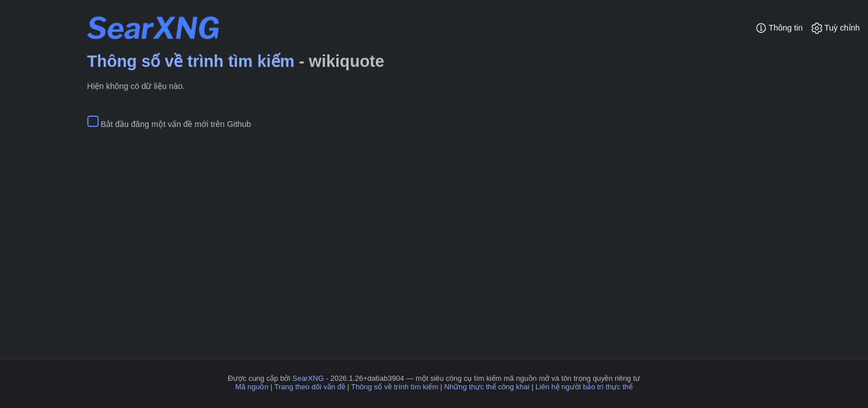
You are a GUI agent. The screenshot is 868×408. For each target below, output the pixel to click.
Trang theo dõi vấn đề (310, 387)
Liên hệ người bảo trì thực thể (584, 387)
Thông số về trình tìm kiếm (191, 61)
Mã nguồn (252, 387)
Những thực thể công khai (487, 387)
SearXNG (308, 378)
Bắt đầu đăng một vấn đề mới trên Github (176, 124)
